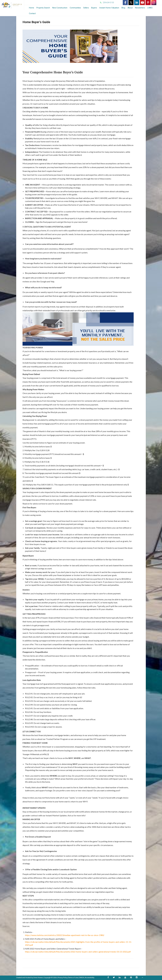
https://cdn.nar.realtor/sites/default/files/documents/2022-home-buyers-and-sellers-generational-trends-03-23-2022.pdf (78, 952)
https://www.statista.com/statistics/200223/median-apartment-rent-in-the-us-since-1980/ (65, 935)
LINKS (150, 8)
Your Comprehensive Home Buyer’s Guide (53, 72)
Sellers (86, 8)
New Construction (60, 8)
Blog (123, 8)
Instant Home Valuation (109, 8)
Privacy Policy (63, 978)
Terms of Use (73, 978)
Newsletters (140, 8)
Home (32, 8)
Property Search (43, 8)
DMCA (81, 978)
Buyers (94, 8)
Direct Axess (38, 978)
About (130, 8)
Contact (32, 13)
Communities (75, 8)
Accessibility (90, 978)
